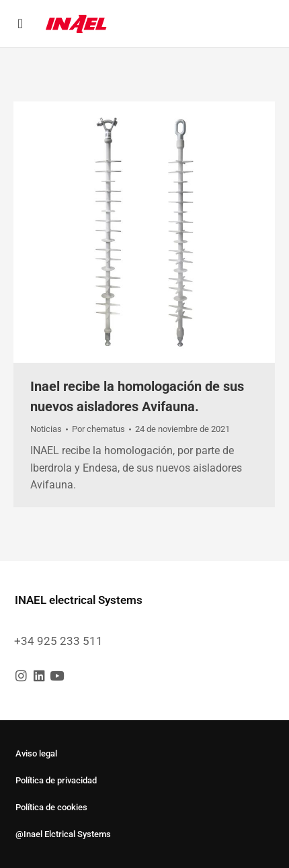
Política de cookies (51, 807)
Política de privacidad (56, 780)
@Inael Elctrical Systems (63, 834)
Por (98, 429)
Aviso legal (36, 753)
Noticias (46, 429)
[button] (20, 24)
